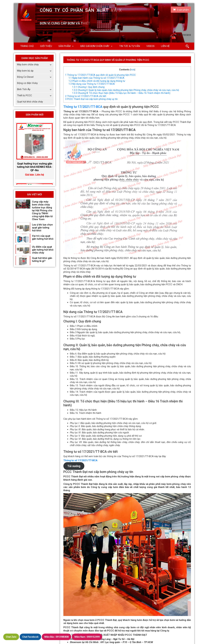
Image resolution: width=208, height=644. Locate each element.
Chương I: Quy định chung (88, 87)
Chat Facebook (30, 637)
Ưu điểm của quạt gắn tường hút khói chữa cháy (43, 250)
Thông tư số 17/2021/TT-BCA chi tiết (86, 96)
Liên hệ (165, 46)
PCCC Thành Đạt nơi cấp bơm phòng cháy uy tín (91, 99)
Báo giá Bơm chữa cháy (95, 46)
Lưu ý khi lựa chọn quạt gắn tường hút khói (42, 228)
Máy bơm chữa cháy (35, 65)
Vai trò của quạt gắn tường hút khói (43, 237)
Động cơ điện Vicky (27, 83)
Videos (150, 46)
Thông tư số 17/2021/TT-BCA (80, 460)
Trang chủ (27, 46)
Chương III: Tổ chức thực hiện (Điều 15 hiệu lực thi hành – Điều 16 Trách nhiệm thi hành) (121, 93)
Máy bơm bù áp (35, 71)
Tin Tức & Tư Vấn (130, 46)
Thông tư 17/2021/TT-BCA (83, 107)
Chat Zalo (11, 637)
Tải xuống (74, 466)
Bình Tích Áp (35, 89)
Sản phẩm (65, 46)
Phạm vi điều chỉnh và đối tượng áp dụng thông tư (97, 81)
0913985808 (56, 637)
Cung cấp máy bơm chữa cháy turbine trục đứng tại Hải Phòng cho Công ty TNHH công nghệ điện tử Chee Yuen (42, 210)
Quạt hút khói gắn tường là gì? (42, 260)
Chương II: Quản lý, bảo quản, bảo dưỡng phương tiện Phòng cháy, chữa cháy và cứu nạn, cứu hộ (126, 90)
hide (133, 70)
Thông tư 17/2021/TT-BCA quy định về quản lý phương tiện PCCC (100, 75)
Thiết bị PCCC (35, 96)
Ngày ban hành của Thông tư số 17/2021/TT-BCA (96, 78)
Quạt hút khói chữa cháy (30, 102)
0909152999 (87, 637)
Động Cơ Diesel (35, 77)
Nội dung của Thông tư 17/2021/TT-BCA (92, 84)
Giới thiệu (46, 46)
